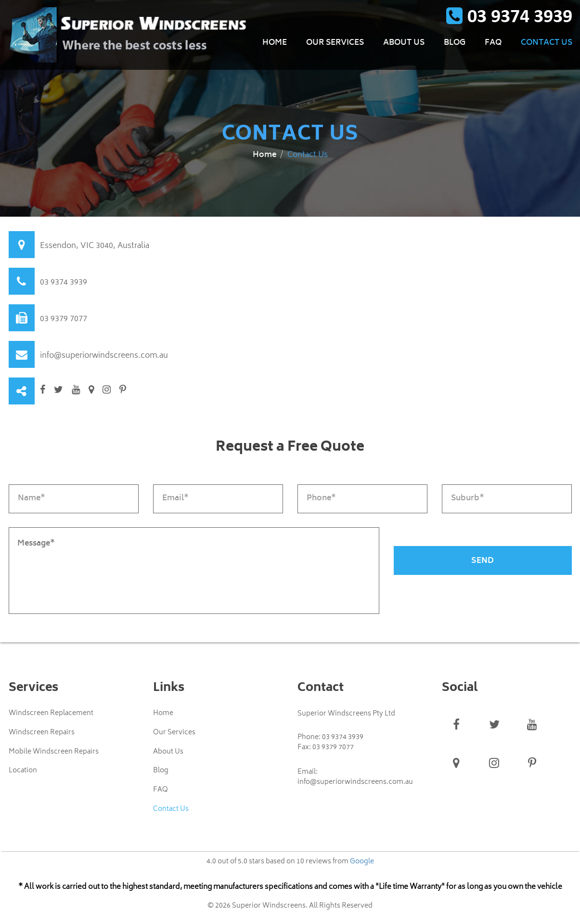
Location (23, 771)
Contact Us (547, 43)
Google (362, 862)
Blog (455, 43)
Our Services (335, 43)
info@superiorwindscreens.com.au (104, 356)
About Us (404, 43)
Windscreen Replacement (51, 714)
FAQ (493, 43)
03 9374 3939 (64, 283)
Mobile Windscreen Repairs (54, 752)
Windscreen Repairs (42, 733)
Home (275, 43)
